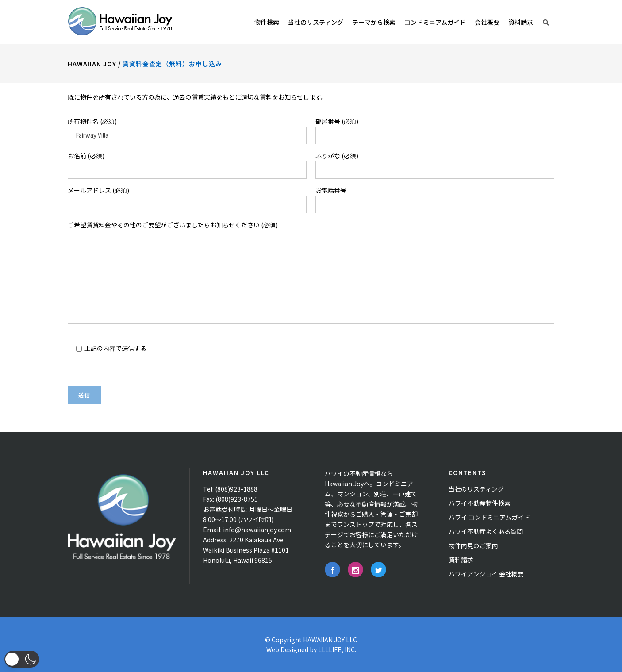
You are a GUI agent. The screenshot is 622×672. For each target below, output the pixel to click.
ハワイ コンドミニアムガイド (489, 517)
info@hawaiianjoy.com (257, 530)
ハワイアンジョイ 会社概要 (486, 574)
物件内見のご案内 (473, 545)
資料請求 (461, 560)
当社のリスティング (476, 489)
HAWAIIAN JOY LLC (330, 640)
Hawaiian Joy (92, 64)
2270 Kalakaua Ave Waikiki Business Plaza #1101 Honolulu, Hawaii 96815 (246, 550)
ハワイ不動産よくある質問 (486, 531)
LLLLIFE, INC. (337, 649)
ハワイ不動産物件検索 (480, 503)
